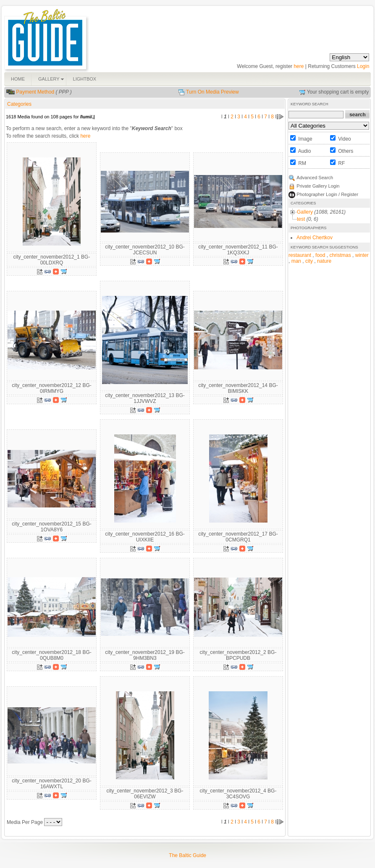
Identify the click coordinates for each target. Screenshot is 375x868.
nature (324, 261)
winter (362, 255)
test (301, 219)
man (296, 261)
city (309, 261)
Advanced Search (315, 178)
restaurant (300, 255)
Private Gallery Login (318, 186)
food (320, 255)
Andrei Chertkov (315, 238)
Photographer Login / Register (327, 194)
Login (363, 66)
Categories (19, 104)
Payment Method (35, 92)
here (299, 66)
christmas (340, 255)
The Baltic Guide (187, 855)
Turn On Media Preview (212, 92)
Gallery (305, 212)
